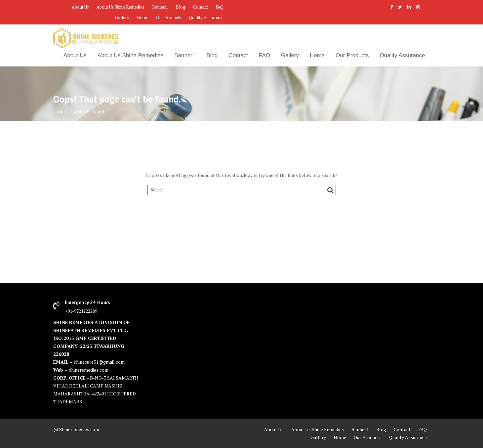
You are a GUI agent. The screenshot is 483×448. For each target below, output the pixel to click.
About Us (80, 7)
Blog (181, 7)
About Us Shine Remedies (121, 7)
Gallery (122, 18)
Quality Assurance (206, 18)
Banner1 (160, 7)
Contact (201, 7)
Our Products (169, 18)
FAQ (220, 7)
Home (143, 18)
